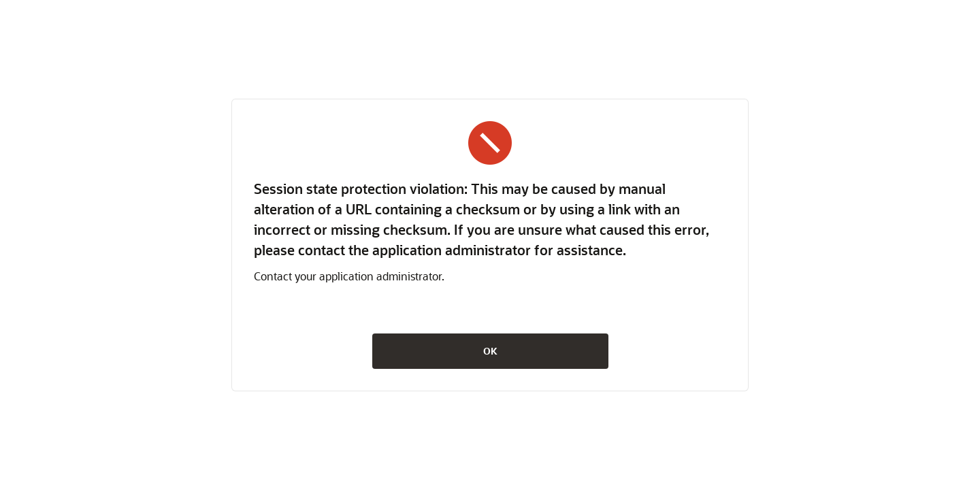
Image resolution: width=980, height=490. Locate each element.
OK (490, 351)
